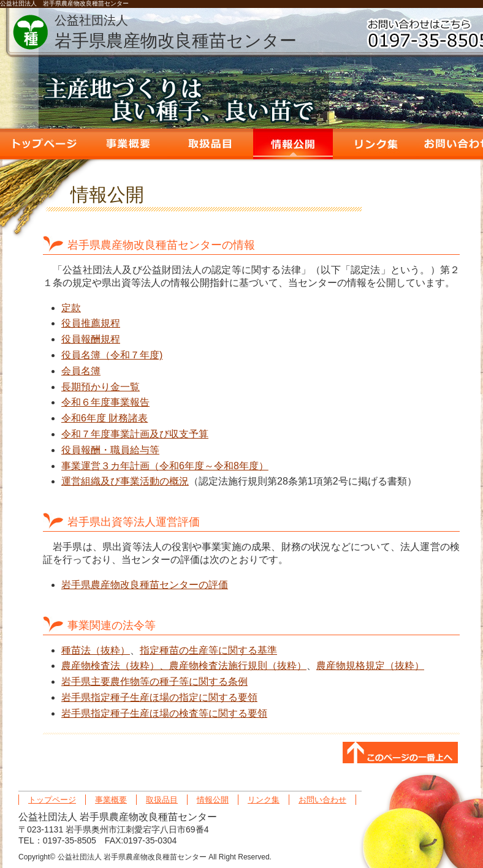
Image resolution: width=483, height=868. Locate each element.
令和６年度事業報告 (105, 402)
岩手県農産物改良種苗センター (176, 32)
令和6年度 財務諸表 (105, 418)
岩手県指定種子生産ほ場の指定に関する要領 (159, 697)
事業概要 (127, 144)
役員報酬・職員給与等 (110, 450)
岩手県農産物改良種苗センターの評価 (145, 585)
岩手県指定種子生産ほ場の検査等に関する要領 (164, 713)
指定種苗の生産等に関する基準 (208, 650)
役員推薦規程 (91, 323)
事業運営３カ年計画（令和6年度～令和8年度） (165, 466)
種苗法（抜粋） (96, 650)
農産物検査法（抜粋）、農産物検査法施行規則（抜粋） (184, 666)
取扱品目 (210, 144)
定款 (71, 308)
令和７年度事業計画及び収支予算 (135, 434)
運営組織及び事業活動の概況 (125, 481)
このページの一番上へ (400, 753)
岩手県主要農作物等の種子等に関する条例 (154, 681)
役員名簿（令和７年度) (112, 355)
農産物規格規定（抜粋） (370, 666)
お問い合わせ (322, 800)
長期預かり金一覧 (101, 387)
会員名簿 (81, 371)
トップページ (45, 144)
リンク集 (376, 144)
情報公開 (293, 144)
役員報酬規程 (91, 339)
